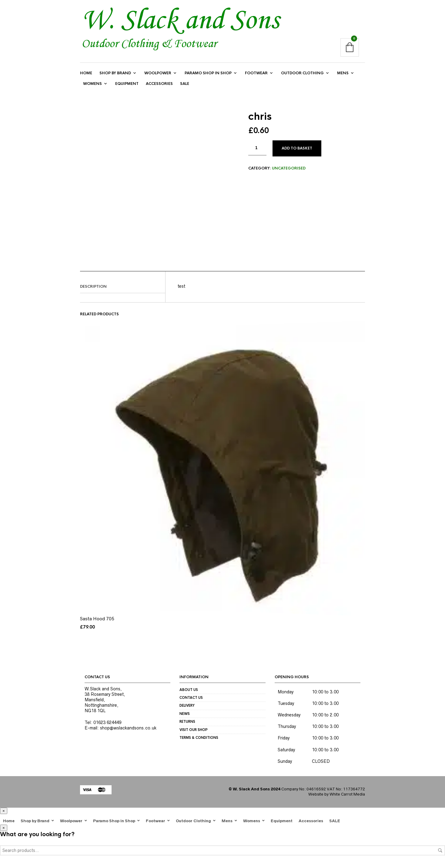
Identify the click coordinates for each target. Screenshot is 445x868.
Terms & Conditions (199, 741)
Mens (343, 76)
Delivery (187, 709)
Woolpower (158, 76)
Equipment (127, 86)
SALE (185, 86)
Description (93, 290)
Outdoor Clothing (302, 76)
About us (189, 693)
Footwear (256, 76)
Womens (92, 86)
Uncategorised (289, 172)
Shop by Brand (115, 76)
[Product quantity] (257, 152)
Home (86, 76)
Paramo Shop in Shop (208, 76)
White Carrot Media (347, 798)
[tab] (123, 290)
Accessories (159, 86)
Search (440, 854)
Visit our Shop (194, 733)
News (185, 717)
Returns (187, 725)
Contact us (191, 701)
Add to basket (297, 152)
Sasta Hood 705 (97, 622)
